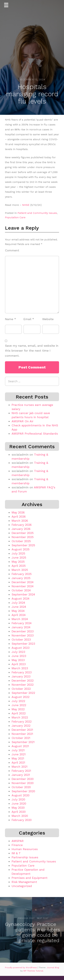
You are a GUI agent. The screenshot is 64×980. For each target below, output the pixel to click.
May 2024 (18, 611)
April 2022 (19, 713)
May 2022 (18, 709)
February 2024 (22, 623)
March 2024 (20, 619)
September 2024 (23, 594)
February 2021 (21, 771)
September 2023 (23, 644)
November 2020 (23, 783)
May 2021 (18, 758)
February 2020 (22, 820)
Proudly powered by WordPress (21, 968)
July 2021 (18, 750)
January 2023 (21, 676)
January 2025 (21, 578)
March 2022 (20, 717)
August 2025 (21, 549)
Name (11, 319)
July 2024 (18, 603)
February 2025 (22, 574)
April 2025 (19, 566)
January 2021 (21, 775)
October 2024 (21, 590)
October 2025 (21, 541)
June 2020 (19, 803)
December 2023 (23, 631)
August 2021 (20, 746)
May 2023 (18, 660)
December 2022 (23, 680)
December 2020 (23, 779)
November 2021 (22, 734)
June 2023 (19, 656)
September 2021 (23, 742)
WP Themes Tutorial (33, 971)
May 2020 (18, 808)
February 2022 (22, 721)
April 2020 (19, 812)
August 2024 (21, 598)
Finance (17, 845)
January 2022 (21, 726)
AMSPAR (18, 841)
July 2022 (18, 701)
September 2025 (23, 545)
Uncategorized (22, 886)
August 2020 (21, 795)
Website (48, 319)
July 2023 (18, 652)
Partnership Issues (25, 857)
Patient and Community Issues (37, 213)
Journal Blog (53, 968)
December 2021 (22, 730)
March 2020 (20, 816)
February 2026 (22, 525)
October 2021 (21, 738)
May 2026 (18, 512)
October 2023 (21, 639)
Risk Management (24, 882)
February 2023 (22, 672)
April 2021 (18, 762)
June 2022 (19, 705)
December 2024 (23, 582)
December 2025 (23, 533)
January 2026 (21, 529)
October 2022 (21, 689)
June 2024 (19, 607)
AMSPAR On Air (22, 421)
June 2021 (19, 754)
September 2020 (23, 791)
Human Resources (25, 849)
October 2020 (21, 787)
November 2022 (23, 685)
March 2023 (20, 668)
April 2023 (19, 664)
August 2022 (21, 697)
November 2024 (23, 586)
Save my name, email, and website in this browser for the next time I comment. (32, 351)
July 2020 (18, 799)
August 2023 (21, 648)
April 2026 (19, 516)
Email (29, 319)
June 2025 (19, 557)
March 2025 (20, 570)
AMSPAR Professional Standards (35, 434)
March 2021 (20, 767)
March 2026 (20, 521)
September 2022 (23, 693)
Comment (12, 250)
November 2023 (23, 635)
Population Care (15, 217)
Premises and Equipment (30, 878)
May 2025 (18, 562)
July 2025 (18, 553)
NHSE (26, 205)
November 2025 (23, 537)
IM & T (16, 853)
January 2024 (21, 627)
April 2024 (19, 615)
